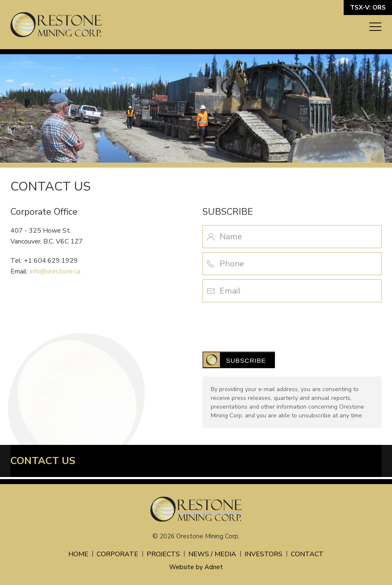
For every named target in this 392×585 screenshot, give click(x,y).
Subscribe (246, 360)
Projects (163, 554)
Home (78, 554)
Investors (263, 554)
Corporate (117, 554)
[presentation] (266, 323)
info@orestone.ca (55, 271)
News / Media (212, 554)
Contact (307, 554)
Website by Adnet (196, 567)
